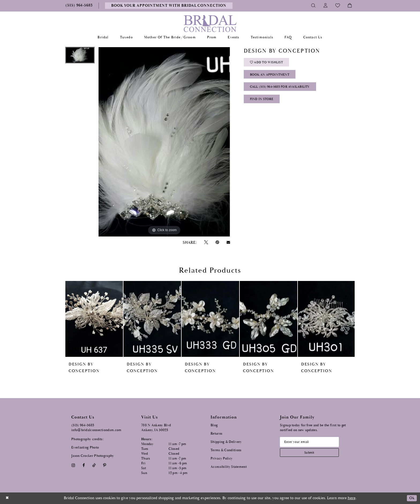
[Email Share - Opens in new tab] (228, 242)
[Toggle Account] (326, 6)
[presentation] (94, 319)
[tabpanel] (80, 57)
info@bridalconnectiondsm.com (96, 430)
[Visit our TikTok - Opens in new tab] (94, 465)
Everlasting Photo (85, 448)
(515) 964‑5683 (83, 425)
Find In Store (263, 103)
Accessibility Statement (229, 467)
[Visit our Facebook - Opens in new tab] (84, 465)
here (352, 498)
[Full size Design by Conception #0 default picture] (164, 142)
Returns (216, 434)
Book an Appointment (272, 77)
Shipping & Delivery (226, 442)
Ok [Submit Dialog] (411, 498)
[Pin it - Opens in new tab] (217, 242)
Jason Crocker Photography (93, 456)
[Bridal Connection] (210, 23)
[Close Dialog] (8, 498)
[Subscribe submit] (312, 454)
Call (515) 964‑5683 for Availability (283, 90)
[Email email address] (312, 442)
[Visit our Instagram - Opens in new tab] (73, 465)
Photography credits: (87, 439)
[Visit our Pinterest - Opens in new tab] (105, 465)
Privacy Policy (222, 459)
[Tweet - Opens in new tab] (206, 242)
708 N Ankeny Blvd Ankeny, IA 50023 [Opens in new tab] (156, 428)
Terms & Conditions (226, 450)
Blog (214, 425)
